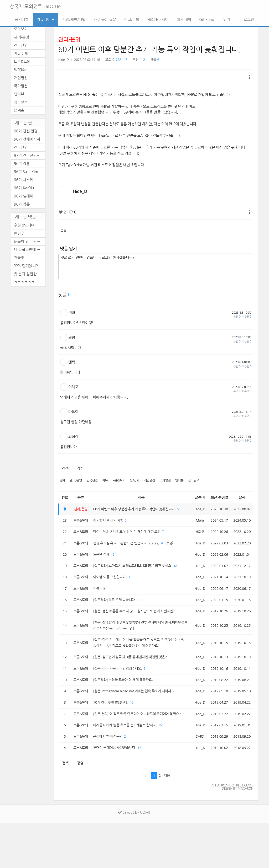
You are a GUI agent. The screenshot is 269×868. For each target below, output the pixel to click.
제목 (140, 498)
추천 (237, 317)
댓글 (155, 60)
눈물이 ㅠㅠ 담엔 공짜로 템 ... (30, 242)
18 (109, 584)
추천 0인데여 (24, 225)
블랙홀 (19, 110)
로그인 (248, 20)
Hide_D (64, 60)
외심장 (73, 437)
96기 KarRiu (24, 188)
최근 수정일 (217, 498)
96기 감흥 (22, 164)
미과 (72, 313)
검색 (65, 468)
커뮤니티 (46, 20)
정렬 (80, 468)
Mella (196, 529)
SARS (196, 780)
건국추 (19, 258)
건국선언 (95, 481)
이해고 (73, 387)
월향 (72, 337)
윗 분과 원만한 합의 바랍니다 (30, 274)
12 (116, 566)
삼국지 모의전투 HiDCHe (35, 7)
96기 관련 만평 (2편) (30, 131)
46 (136, 738)
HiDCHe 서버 (158, 20)
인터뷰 (189, 481)
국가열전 (174, 481)
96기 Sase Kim (26, 172)
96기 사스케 (24, 180)
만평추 (19, 233)
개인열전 (157, 481)
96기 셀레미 (24, 196)
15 (167, 768)
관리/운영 (69, 39)
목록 (63, 231)
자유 (109, 481)
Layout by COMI (134, 858)
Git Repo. (207, 20)
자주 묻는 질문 (105, 20)
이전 (145, 821)
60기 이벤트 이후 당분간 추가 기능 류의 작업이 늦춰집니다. (149, 50)
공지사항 (22, 20)
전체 (63, 481)
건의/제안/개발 (74, 20)
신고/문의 (132, 20)
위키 (226, 20)
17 (145, 793)
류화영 (196, 541)
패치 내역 (184, 20)
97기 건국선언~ (27, 156)
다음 (167, 821)
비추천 (247, 317)
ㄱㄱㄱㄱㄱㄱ (24, 282)
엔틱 (72, 362)
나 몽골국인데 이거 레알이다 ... (30, 250)
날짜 (241, 498)
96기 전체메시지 (27, 139)
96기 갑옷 (22, 204)
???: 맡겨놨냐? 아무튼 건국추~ (30, 266)
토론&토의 (124, 481)
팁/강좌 (141, 481)
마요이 (73, 412)
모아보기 (21, 29)
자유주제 (21, 53)
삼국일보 (204, 481)
